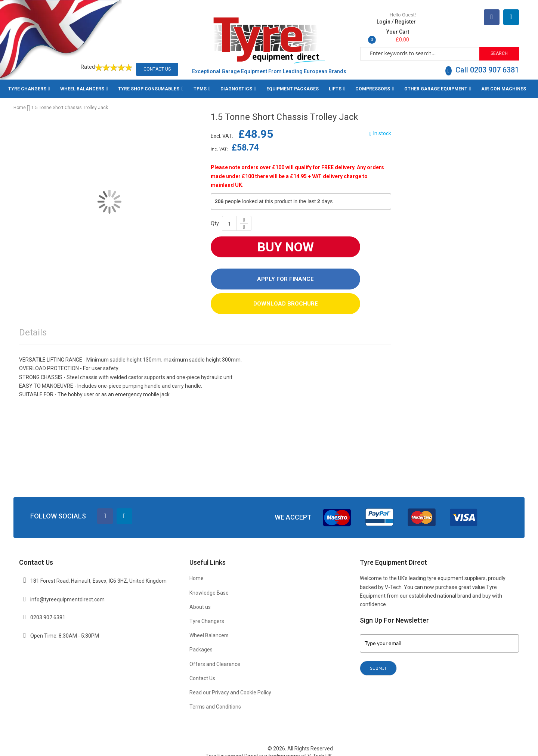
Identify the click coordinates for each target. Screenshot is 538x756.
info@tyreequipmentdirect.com (67, 592)
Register (405, 31)
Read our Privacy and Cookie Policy (230, 685)
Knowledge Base (209, 585)
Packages (201, 642)
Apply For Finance (285, 272)
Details (33, 325)
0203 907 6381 (48, 610)
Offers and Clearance (215, 657)
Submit (378, 661)
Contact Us (157, 62)
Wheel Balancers (209, 628)
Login (384, 31)
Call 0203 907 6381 (482, 62)
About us (200, 599)
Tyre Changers (207, 614)
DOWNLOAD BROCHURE (286, 296)
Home (20, 100)
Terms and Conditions (215, 700)
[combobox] (420, 46)
